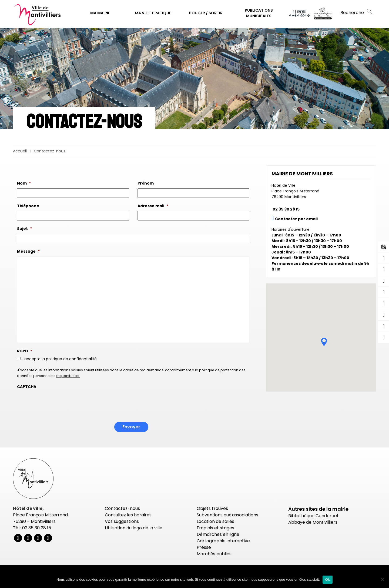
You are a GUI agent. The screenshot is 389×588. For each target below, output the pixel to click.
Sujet (24, 229)
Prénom (146, 183)
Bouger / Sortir (206, 13)
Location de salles (215, 521)
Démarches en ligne (218, 534)
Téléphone (28, 206)
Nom (24, 183)
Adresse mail (153, 206)
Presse (204, 547)
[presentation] (58, 402)
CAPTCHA (27, 387)
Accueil (20, 151)
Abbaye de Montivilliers (313, 522)
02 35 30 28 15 (286, 209)
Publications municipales (259, 13)
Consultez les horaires (128, 515)
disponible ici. (68, 376)
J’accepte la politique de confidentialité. (60, 359)
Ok (328, 579)
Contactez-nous (122, 508)
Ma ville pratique (153, 13)
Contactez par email (296, 219)
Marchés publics (214, 554)
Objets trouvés (212, 508)
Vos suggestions (122, 521)
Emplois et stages (215, 528)
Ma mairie (100, 13)
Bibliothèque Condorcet (313, 516)
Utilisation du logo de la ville (134, 528)
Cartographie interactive (223, 541)
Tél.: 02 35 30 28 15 (32, 528)
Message (28, 251)
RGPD (25, 351)
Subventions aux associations (227, 515)
